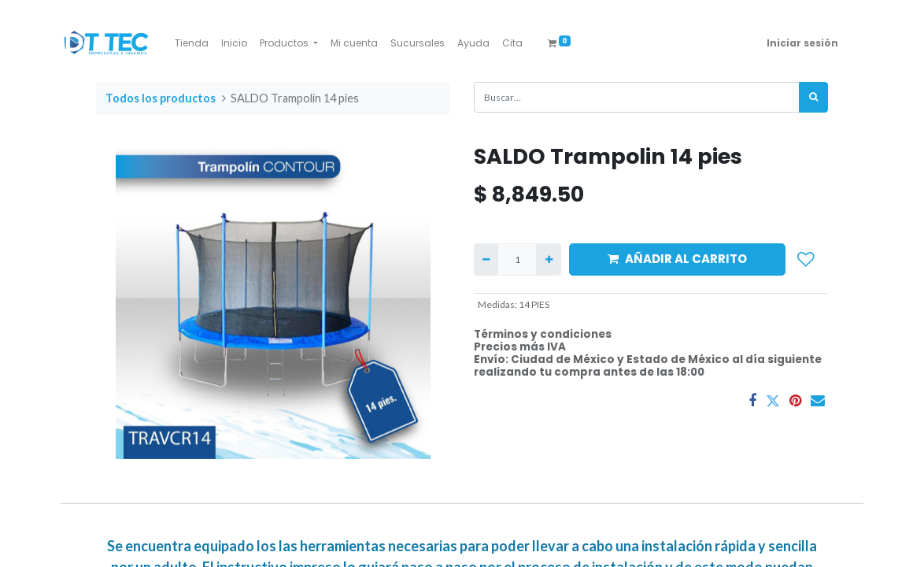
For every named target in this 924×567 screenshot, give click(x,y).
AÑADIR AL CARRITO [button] (677, 259)
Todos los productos (161, 98)
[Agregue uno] (548, 259)
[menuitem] (192, 43)
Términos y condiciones (543, 334)
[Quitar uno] (486, 259)
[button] (806, 260)
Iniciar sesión (802, 43)
